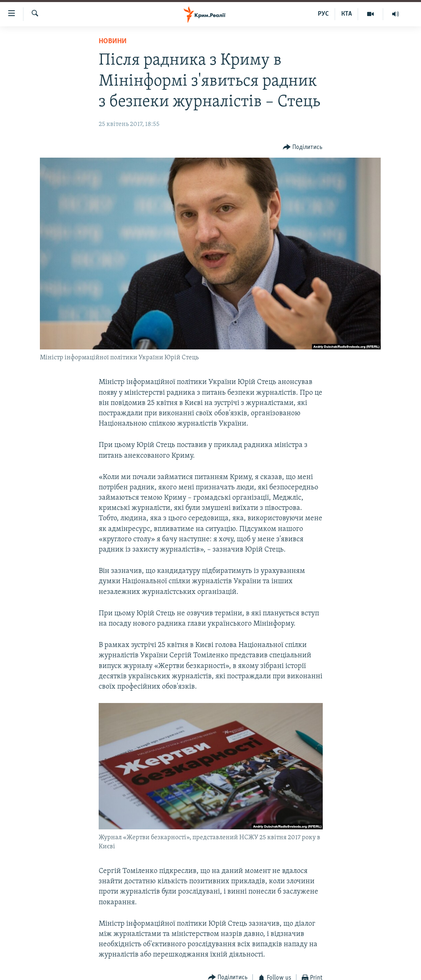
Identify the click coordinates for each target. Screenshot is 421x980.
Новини (113, 41)
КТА (347, 14)
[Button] (303, 148)
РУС (323, 14)
